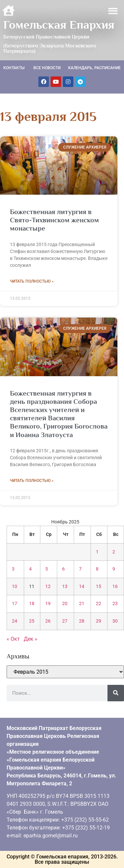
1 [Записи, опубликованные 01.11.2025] (97, 552)
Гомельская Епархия (59, 25)
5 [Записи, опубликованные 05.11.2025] (47, 569)
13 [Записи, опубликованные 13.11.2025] (65, 587)
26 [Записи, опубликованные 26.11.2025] (48, 621)
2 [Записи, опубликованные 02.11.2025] (114, 552)
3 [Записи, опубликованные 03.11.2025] (13, 569)
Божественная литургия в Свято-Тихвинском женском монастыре (54, 220)
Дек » (31, 639)
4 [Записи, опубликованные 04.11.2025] (30, 569)
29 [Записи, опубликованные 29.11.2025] (99, 621)
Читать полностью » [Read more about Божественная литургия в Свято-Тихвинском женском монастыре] (32, 281)
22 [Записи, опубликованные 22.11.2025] (99, 604)
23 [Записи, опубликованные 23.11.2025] (115, 604)
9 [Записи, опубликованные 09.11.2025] (114, 569)
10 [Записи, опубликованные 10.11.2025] (15, 587)
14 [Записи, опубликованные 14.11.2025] (82, 587)
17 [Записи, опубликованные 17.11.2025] (15, 604)
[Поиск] (116, 693)
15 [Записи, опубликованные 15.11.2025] (99, 587)
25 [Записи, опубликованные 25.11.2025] (32, 621)
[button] (113, 11)
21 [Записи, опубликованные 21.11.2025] (82, 604)
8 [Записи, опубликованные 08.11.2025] (97, 569)
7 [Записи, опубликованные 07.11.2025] (80, 569)
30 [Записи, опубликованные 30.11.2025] (115, 621)
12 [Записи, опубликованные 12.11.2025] (48, 587)
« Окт (13, 639)
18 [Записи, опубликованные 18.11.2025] (32, 604)
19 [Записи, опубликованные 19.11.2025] (48, 604)
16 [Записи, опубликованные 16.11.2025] (115, 587)
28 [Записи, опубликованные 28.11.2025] (82, 621)
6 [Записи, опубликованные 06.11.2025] (63, 569)
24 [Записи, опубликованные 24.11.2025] (15, 621)
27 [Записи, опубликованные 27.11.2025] (65, 621)
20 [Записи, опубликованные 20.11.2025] (65, 604)
